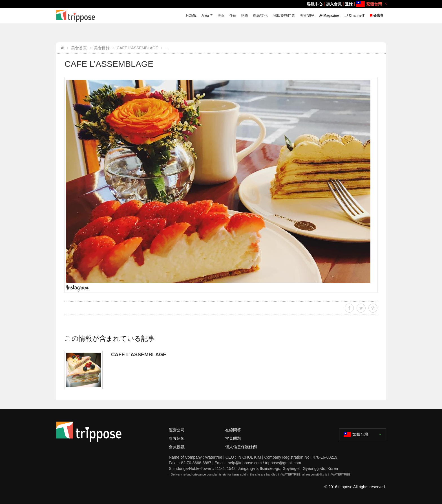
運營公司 (177, 430)
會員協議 (177, 447)
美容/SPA (303, 16)
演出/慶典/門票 (278, 16)
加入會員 (334, 4)
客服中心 (315, 4)
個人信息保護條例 (241, 447)
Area (195, 16)
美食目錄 (102, 48)
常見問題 (233, 438)
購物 (237, 16)
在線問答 (233, 430)
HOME (181, 16)
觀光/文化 (253, 16)
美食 (212, 16)
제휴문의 (177, 438)
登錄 (349, 4)
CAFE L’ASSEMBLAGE (137, 48)
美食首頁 (79, 48)
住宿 (224, 16)
